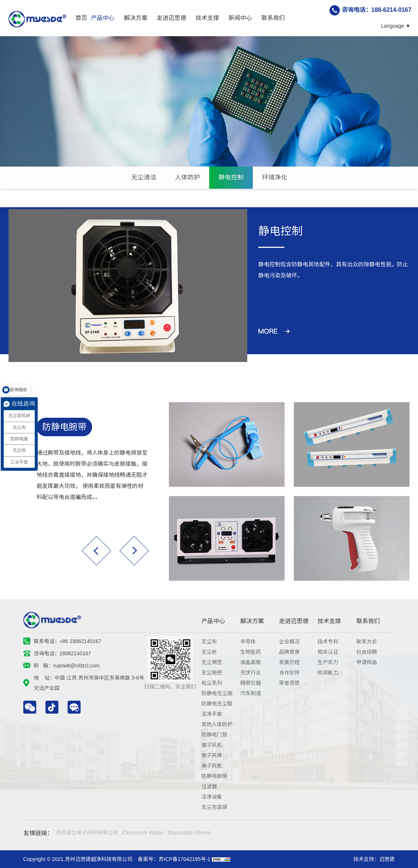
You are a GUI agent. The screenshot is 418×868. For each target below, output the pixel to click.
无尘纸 (209, 652)
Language (392, 26)
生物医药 (251, 652)
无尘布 (209, 642)
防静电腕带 (64, 427)
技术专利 (328, 642)
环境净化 (275, 177)
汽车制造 (251, 693)
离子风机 (212, 745)
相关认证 (328, 652)
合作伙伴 (289, 673)
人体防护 (187, 177)
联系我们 (273, 18)
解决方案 (136, 18)
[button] (96, 551)
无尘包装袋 (214, 807)
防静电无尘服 (217, 693)
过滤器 (209, 786)
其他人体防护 (217, 724)
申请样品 (367, 662)
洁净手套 (212, 714)
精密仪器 (251, 683)
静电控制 (231, 177)
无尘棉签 (212, 662)
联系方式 (367, 642)
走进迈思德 (171, 18)
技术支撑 (207, 18)
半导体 (248, 642)
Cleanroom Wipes (143, 833)
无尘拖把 (212, 673)
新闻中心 (240, 18)
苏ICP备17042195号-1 (184, 859)
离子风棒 (212, 755)
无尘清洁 (144, 177)
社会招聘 (367, 652)
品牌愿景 (289, 652)
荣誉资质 (289, 683)
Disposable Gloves (189, 833)
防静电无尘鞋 (217, 704)
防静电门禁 (214, 735)
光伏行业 (251, 673)
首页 (81, 18)
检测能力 (328, 673)
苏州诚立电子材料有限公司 (87, 833)
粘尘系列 (212, 683)
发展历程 (289, 662)
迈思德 (387, 859)
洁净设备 (212, 797)
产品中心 (103, 18)
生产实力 (328, 662)
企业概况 (289, 642)
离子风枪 (212, 766)
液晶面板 (251, 662)
